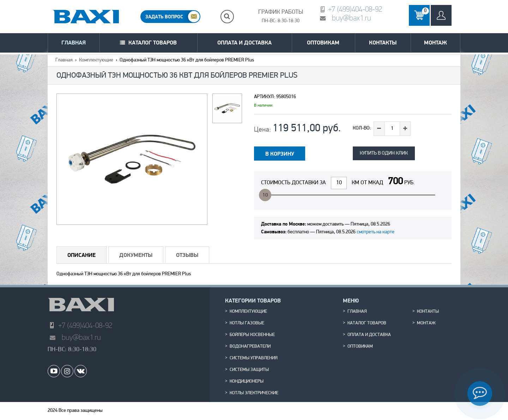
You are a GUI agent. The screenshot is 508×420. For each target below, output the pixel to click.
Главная (74, 43)
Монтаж (436, 43)
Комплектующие (96, 60)
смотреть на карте (376, 232)
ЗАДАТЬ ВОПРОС (164, 17)
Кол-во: (362, 128)
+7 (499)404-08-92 (355, 9)
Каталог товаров (153, 43)
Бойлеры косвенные (252, 335)
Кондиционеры (247, 382)
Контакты (383, 43)
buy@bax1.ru (352, 18)
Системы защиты (249, 370)
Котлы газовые (247, 323)
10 (265, 195)
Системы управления (254, 358)
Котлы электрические (254, 393)
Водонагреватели (250, 347)
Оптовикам (323, 43)
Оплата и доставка (244, 43)
